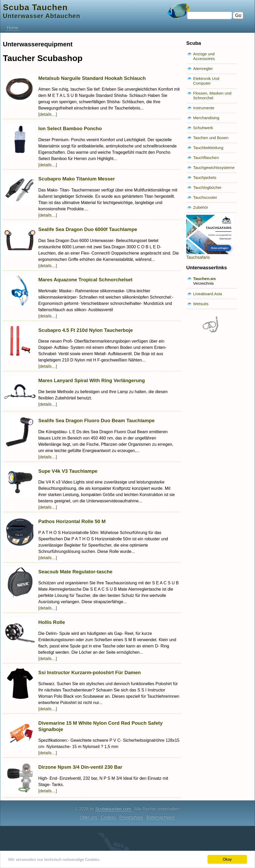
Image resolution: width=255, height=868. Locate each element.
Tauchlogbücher (207, 187)
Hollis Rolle (52, 622)
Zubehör (201, 207)
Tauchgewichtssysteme (214, 167)
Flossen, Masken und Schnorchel (212, 95)
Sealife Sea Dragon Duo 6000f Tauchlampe (88, 229)
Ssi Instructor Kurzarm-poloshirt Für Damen (90, 672)
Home (13, 28)
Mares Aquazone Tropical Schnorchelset (85, 280)
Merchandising (206, 118)
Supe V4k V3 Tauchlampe (68, 471)
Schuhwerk (203, 128)
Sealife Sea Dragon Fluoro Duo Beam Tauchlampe (96, 421)
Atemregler (203, 68)
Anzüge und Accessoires (204, 56)
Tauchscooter (205, 197)
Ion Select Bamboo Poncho (70, 128)
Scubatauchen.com (113, 809)
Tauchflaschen (206, 158)
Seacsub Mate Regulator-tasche (75, 572)
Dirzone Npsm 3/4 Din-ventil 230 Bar (80, 767)
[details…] (48, 114)
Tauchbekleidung (208, 148)
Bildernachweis (161, 817)
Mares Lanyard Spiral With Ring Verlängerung (92, 380)
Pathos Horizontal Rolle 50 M (72, 521)
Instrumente (204, 108)
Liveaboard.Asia (208, 294)
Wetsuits (201, 304)
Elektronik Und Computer (206, 81)
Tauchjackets (205, 177)
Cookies (108, 817)
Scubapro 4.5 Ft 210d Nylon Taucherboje (86, 330)
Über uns (89, 817)
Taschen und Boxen (211, 138)
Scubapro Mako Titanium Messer (77, 179)
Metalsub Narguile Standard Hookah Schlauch (92, 78)
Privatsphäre (131, 817)
